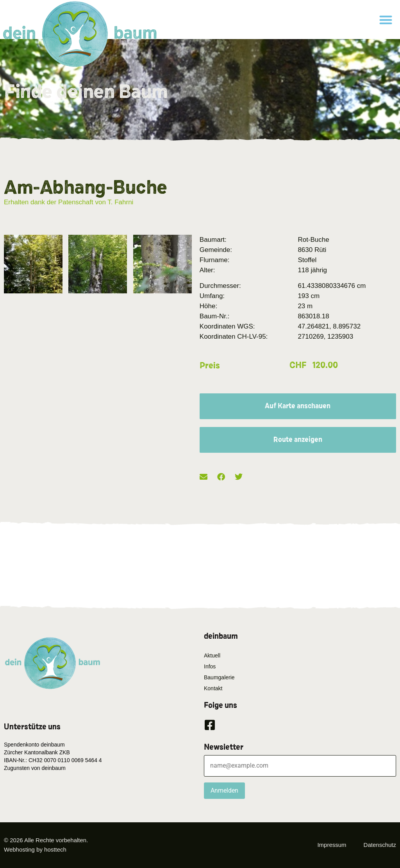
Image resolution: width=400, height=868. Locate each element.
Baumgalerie (219, 677)
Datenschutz (380, 845)
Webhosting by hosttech (35, 849)
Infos (210, 666)
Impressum (332, 845)
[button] (386, 20)
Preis (210, 366)
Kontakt (213, 688)
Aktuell (212, 655)
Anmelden (224, 790)
